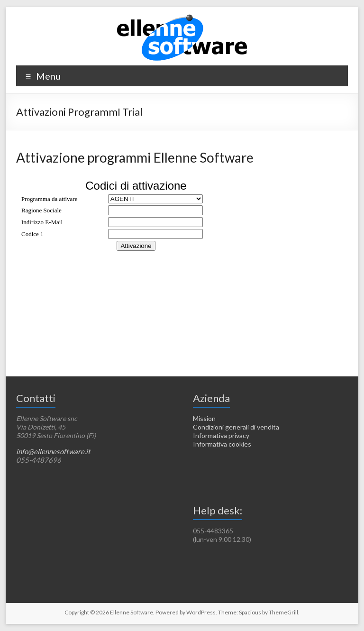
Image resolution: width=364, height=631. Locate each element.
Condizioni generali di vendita (236, 427)
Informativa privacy (221, 435)
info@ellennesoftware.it (53, 451)
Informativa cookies (222, 444)
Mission (204, 418)
